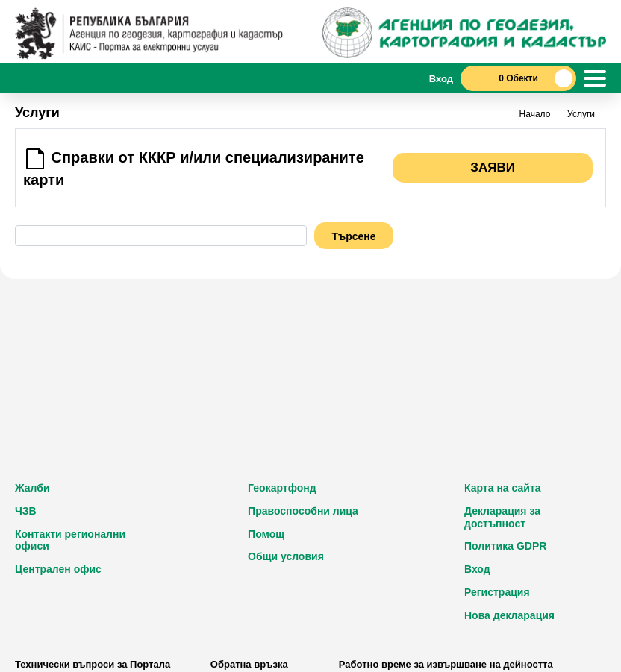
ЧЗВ (26, 511)
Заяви (493, 167)
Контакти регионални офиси (70, 540)
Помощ (266, 534)
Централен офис (58, 569)
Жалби (32, 488)
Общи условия (286, 556)
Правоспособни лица (303, 511)
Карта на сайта (503, 488)
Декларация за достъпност (502, 517)
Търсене (353, 236)
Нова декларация (509, 615)
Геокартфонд (282, 488)
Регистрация (497, 592)
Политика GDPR (505, 546)
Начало (535, 114)
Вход (477, 569)
